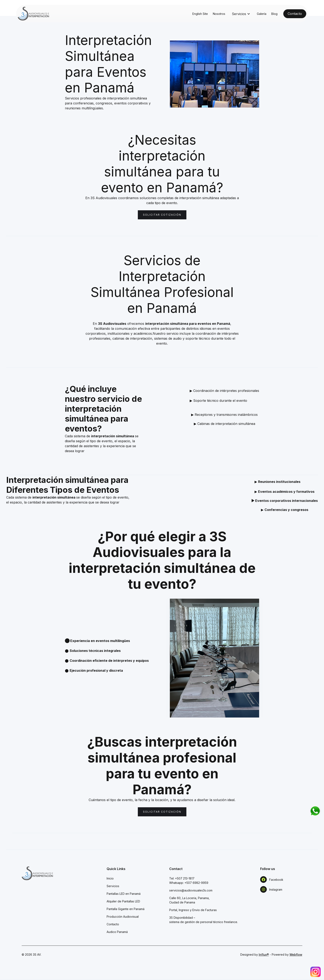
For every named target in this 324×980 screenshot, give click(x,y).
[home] (33, 14)
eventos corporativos (131, 103)
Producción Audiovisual (123, 917)
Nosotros (219, 14)
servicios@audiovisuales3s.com (191, 890)
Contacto (113, 924)
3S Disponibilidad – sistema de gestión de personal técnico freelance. (204, 920)
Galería (262, 14)
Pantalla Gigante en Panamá (126, 909)
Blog (274, 14)
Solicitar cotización (162, 215)
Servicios (113, 886)
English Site (200, 14)
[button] (241, 14)
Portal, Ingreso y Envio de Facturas (193, 910)
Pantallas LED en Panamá (124, 894)
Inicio (110, 878)
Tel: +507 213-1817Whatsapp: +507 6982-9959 (189, 881)
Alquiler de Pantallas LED (123, 901)
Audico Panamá (117, 932)
